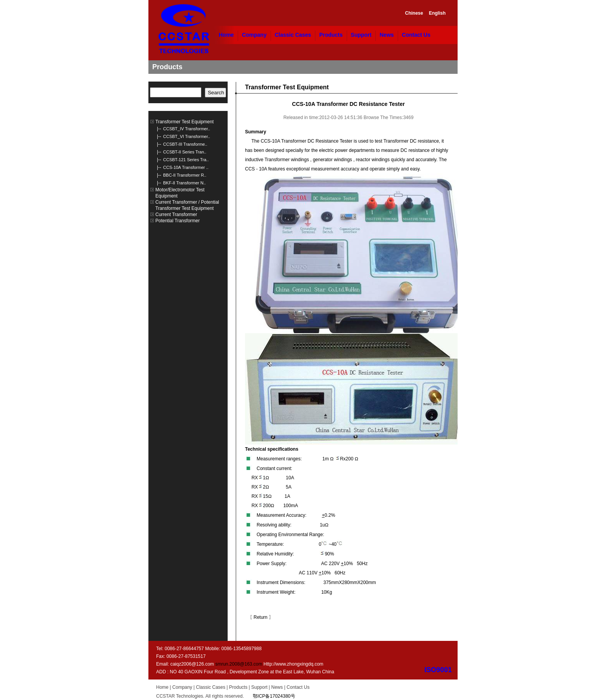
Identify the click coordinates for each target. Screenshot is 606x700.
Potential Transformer (178, 221)
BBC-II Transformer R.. (185, 175)
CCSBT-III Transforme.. (185, 144)
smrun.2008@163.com (239, 664)
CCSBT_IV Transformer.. (187, 129)
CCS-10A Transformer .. (186, 167)
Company (254, 35)
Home (226, 35)
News (387, 35)
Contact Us (416, 35)
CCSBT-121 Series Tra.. (186, 160)
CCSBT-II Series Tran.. (185, 152)
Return (260, 617)
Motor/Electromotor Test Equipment (180, 193)
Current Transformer (176, 215)
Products (331, 35)
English (437, 13)
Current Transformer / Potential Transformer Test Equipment (187, 205)
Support (361, 35)
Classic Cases (293, 35)
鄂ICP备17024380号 (274, 696)
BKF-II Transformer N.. (185, 183)
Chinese (414, 13)
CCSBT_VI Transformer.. (187, 136)
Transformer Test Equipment (185, 122)
